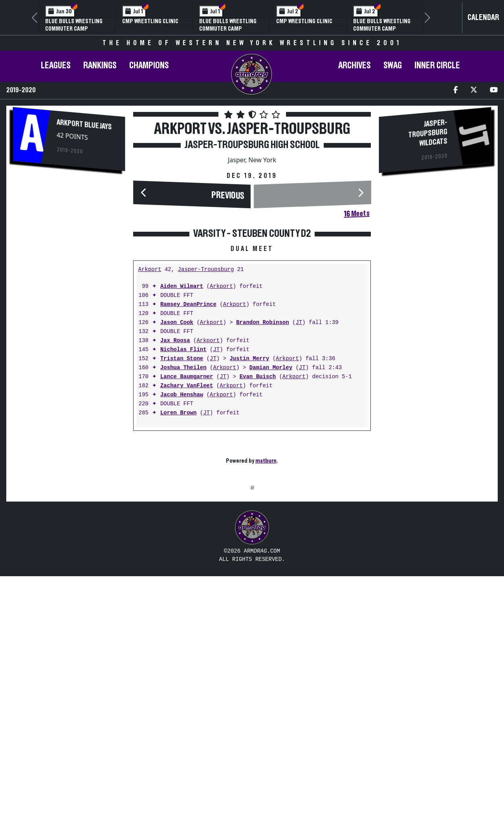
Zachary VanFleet (187, 502)
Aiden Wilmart (182, 403)
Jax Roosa (175, 457)
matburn (266, 577)
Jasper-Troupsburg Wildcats (428, 133)
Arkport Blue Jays (84, 125)
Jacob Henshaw (182, 511)
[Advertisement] (69, 309)
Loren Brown (178, 529)
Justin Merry (249, 475)
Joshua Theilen (183, 484)
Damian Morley (271, 484)
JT (299, 439)
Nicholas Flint (183, 466)
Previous (227, 196)
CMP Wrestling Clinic (150, 21)
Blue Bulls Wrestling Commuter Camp (74, 25)
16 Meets (356, 214)
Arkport (150, 386)
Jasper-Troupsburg (206, 386)
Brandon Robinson (262, 439)
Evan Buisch (258, 493)
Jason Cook (177, 439)
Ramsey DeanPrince (188, 421)
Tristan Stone (182, 475)
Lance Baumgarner (187, 493)
